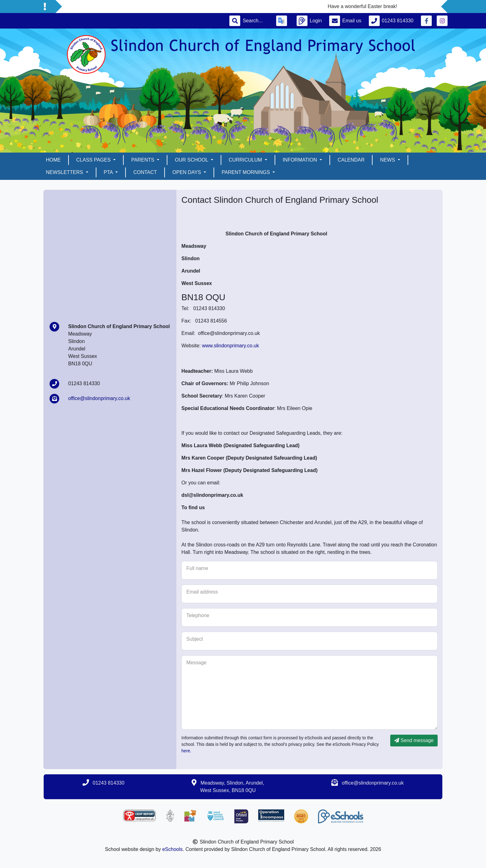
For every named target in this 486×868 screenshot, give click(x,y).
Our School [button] (192, 160)
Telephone (198, 615)
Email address (202, 592)
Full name (197, 568)
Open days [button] (187, 172)
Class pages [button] (94, 160)
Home (53, 160)
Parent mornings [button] (246, 172)
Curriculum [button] (246, 160)
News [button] (388, 160)
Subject (194, 639)
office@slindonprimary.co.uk (99, 398)
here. (186, 751)
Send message (414, 740)
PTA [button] (109, 172)
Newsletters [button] (65, 172)
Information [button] (300, 160)
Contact (145, 172)
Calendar (351, 160)
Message (196, 663)
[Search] (256, 21)
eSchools (172, 849)
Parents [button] (143, 160)
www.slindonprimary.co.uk (231, 346)
